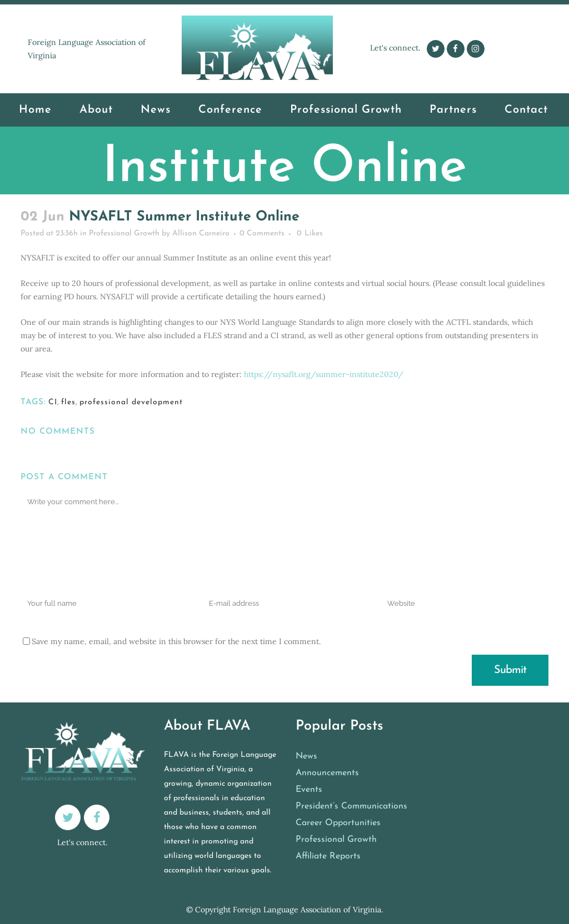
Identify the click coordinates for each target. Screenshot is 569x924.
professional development (131, 402)
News (306, 756)
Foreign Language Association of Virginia (307, 910)
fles (68, 402)
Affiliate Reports (328, 856)
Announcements (327, 773)
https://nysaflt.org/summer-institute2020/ (324, 374)
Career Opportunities (338, 823)
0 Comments (262, 233)
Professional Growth (236, 200)
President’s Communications (351, 806)
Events (309, 790)
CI (53, 402)
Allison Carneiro (201, 233)
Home (185, 200)
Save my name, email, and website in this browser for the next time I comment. (176, 641)
